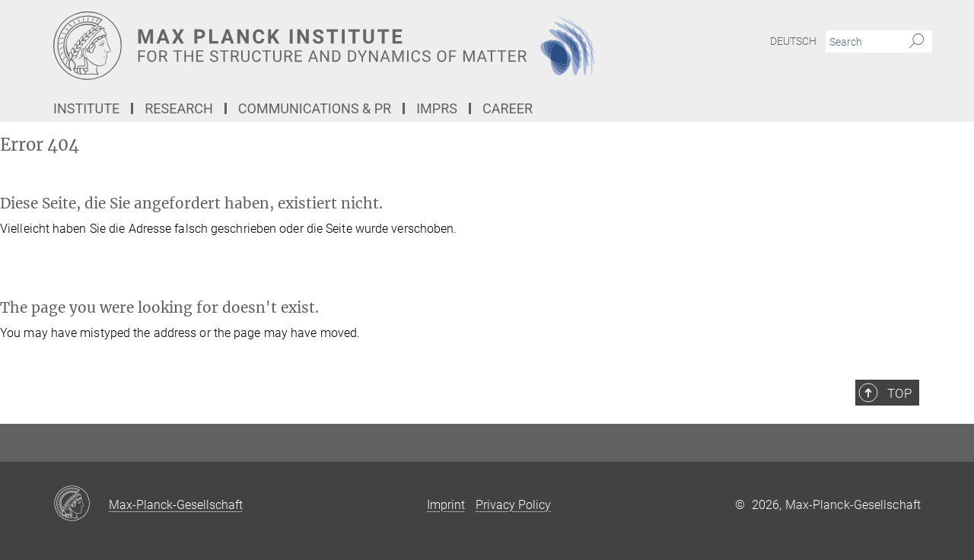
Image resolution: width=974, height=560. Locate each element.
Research (179, 108)
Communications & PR (315, 108)
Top (899, 393)
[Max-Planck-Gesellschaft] (81, 504)
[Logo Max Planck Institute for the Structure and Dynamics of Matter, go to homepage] (339, 46)
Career (508, 108)
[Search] (917, 42)
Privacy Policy (513, 505)
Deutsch (793, 41)
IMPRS (437, 108)
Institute (86, 108)
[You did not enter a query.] (862, 42)
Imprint (446, 505)
